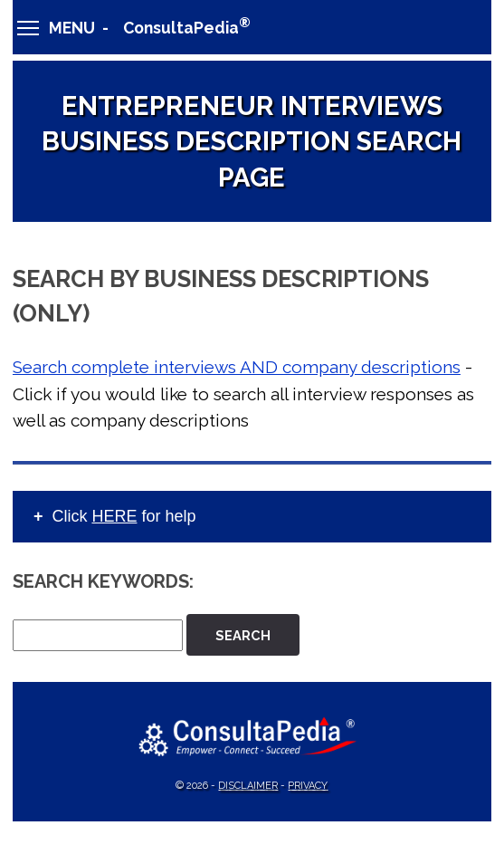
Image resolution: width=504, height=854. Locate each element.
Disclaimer (248, 786)
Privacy (308, 786)
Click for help (124, 516)
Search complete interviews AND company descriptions (237, 367)
